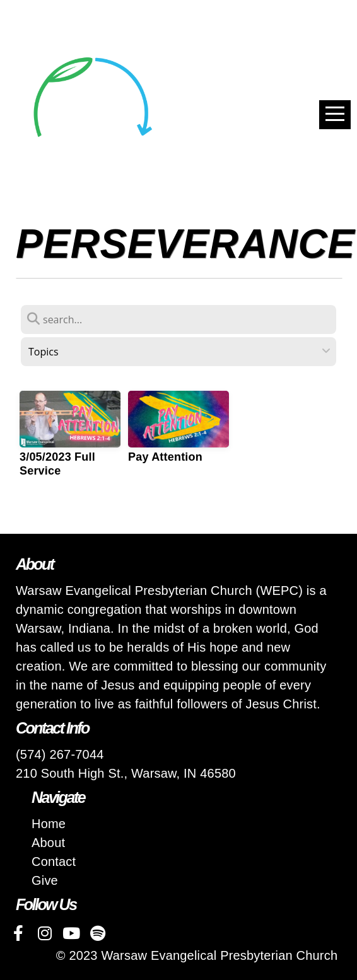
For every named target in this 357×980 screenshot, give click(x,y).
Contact (54, 862)
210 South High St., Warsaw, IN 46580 (126, 773)
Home (49, 824)
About (48, 843)
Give (45, 880)
